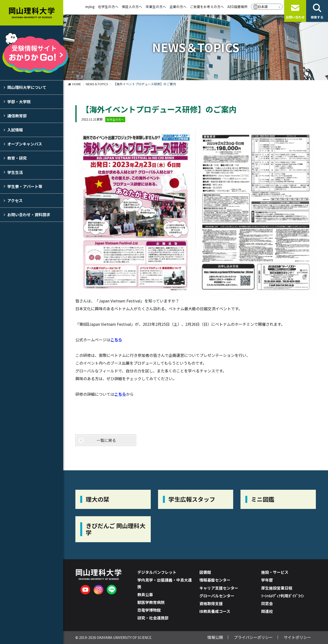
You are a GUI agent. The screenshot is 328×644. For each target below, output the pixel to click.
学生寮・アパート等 (25, 186)
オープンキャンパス (25, 144)
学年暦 (267, 580)
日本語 (263, 7)
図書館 (205, 572)
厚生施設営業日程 (277, 588)
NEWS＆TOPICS (97, 84)
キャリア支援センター (219, 588)
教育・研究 (17, 158)
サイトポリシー (297, 637)
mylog (90, 7)
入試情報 (15, 130)
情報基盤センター (215, 580)
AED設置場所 (237, 7)
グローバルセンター (217, 596)
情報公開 (215, 637)
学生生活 (15, 172)
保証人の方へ (132, 7)
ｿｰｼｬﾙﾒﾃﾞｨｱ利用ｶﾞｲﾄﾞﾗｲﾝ (283, 596)
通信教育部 (17, 116)
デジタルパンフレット (157, 572)
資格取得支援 (211, 603)
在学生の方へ (108, 7)
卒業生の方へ (156, 7)
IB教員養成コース (215, 611)
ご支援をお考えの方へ (207, 7)
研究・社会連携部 (153, 618)
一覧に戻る (106, 440)
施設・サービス (275, 572)
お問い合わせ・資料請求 (29, 215)
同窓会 (267, 603)
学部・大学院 (19, 102)
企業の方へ (178, 7)
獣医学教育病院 (151, 602)
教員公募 (145, 594)
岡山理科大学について (27, 87)
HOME (77, 84)
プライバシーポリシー (253, 637)
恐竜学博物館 (149, 610)
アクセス (15, 200)
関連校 (267, 611)
